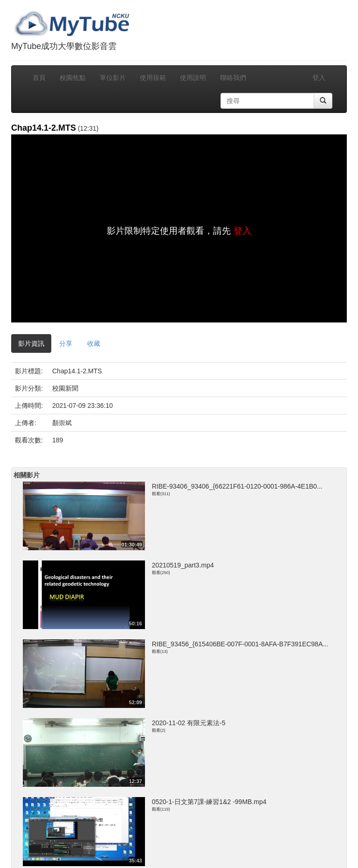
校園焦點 (73, 77)
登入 (319, 77)
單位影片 (113, 77)
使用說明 (193, 77)
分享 (66, 343)
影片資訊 (31, 343)
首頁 (39, 77)
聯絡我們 (233, 77)
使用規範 (153, 77)
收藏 (94, 343)
